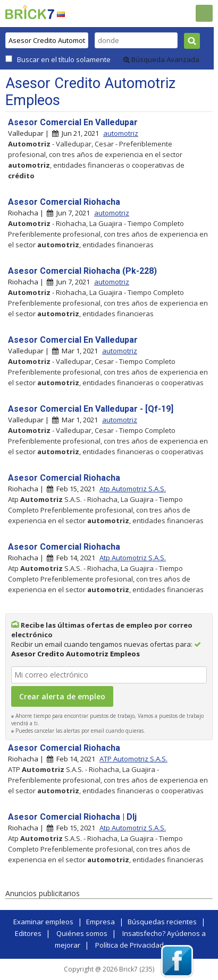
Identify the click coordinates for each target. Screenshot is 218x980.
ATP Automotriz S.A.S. (133, 759)
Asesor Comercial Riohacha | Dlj (72, 817)
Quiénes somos (82, 933)
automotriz (121, 133)
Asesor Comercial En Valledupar (73, 122)
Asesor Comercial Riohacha (64, 202)
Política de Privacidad (129, 945)
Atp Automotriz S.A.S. (133, 489)
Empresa (100, 922)
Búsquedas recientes (162, 922)
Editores (28, 933)
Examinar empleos (43, 922)
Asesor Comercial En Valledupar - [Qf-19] (91, 409)
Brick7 (30, 12)
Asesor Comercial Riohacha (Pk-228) (82, 271)
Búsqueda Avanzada (161, 59)
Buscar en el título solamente (64, 59)
